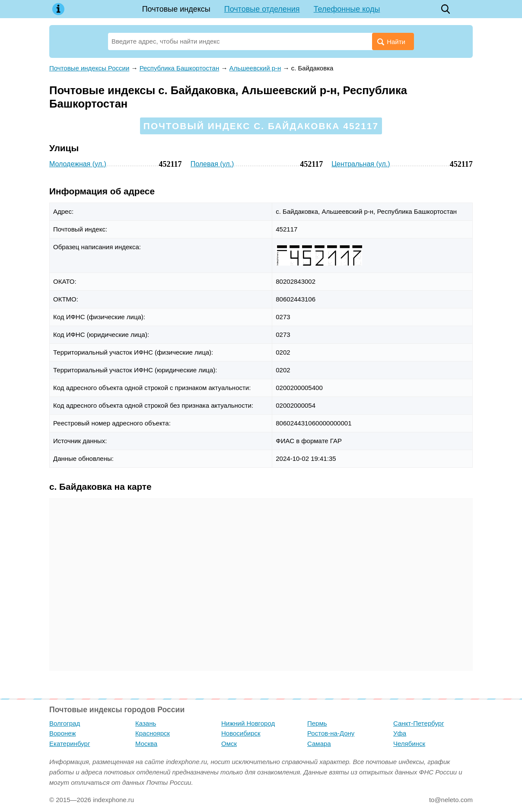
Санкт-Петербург (419, 723)
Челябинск (409, 744)
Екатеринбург (70, 744)
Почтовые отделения (262, 9)
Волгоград (65, 723)
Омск (229, 744)
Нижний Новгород (248, 723)
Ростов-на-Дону (331, 733)
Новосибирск (241, 733)
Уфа (400, 733)
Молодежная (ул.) (78, 164)
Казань (146, 723)
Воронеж (63, 733)
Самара (319, 744)
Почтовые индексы (176, 9)
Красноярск (153, 733)
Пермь (317, 723)
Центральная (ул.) (361, 164)
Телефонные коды (347, 9)
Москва (146, 744)
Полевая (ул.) (212, 164)
